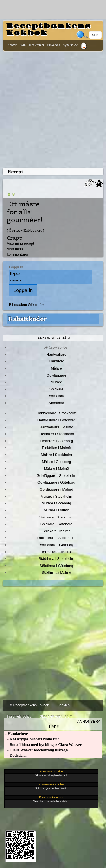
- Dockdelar (16, 755)
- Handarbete (16, 734)
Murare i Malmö (56, 510)
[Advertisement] (53, 109)
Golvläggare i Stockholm (56, 476)
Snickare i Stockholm (57, 517)
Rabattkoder (27, 319)
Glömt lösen (38, 305)
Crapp (15, 238)
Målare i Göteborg (56, 462)
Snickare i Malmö (56, 531)
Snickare (56, 389)
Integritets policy (19, 716)
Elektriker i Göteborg (56, 441)
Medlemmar (37, 45)
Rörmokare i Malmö (56, 552)
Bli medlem (18, 305)
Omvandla (54, 45)
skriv (23, 45)
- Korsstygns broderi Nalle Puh (32, 739)
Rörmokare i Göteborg (56, 545)
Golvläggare (56, 375)
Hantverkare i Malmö (56, 427)
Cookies (63, 705)
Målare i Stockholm (56, 455)
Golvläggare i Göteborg (56, 482)
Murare (56, 382)
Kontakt (13, 45)
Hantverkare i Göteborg (57, 420)
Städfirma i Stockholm (56, 559)
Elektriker (56, 361)
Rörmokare (56, 396)
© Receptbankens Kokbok (29, 705)
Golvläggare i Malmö (57, 489)
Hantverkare (57, 354)
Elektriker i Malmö (57, 448)
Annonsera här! (54, 338)
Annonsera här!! (75, 724)
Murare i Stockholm (56, 496)
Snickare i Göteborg (56, 524)
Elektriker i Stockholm (57, 434)
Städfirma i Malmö (56, 572)
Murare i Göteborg (56, 503)
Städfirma (56, 403)
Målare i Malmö (57, 469)
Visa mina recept (20, 243)
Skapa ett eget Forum (56, 716)
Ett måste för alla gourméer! (25, 212)
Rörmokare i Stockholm (57, 538)
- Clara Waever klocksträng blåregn (36, 750)
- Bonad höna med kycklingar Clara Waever (43, 745)
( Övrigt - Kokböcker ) (26, 230)
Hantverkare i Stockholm (56, 413)
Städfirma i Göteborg (56, 566)
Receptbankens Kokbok (48, 29)
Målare (56, 368)
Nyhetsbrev (70, 45)
